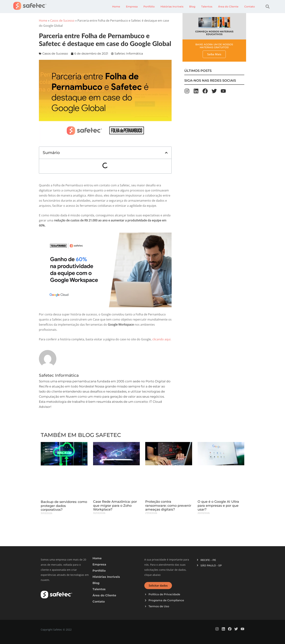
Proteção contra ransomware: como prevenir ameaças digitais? (168, 506)
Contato (250, 7)
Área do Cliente (228, 7)
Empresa (132, 7)
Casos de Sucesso (62, 21)
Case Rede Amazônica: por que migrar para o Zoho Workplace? (115, 506)
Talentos (207, 7)
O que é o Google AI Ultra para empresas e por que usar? (218, 506)
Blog (192, 7)
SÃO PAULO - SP (211, 565)
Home (116, 7)
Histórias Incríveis (172, 7)
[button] (268, 7)
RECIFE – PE (208, 560)
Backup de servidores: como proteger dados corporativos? (64, 506)
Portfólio (149, 7)
